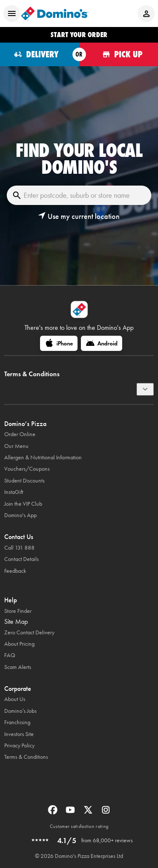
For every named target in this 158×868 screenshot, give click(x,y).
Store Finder (18, 611)
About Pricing (19, 644)
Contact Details (21, 559)
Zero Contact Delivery (29, 632)
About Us (15, 699)
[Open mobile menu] (12, 13)
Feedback (15, 571)
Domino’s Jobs (20, 711)
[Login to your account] (146, 13)
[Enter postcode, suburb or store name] (79, 195)
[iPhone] (59, 343)
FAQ (10, 655)
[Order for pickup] (119, 54)
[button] (79, 216)
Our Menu (16, 446)
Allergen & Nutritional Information (43, 457)
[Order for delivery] (40, 54)
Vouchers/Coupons (27, 469)
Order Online (20, 434)
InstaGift (14, 492)
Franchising (17, 722)
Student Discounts (24, 481)
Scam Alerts (18, 667)
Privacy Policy (19, 745)
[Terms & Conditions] (145, 389)
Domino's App (20, 515)
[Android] (102, 343)
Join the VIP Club (23, 504)
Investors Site (19, 734)
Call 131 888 (19, 548)
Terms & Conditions (26, 757)
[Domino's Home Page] (55, 13)
